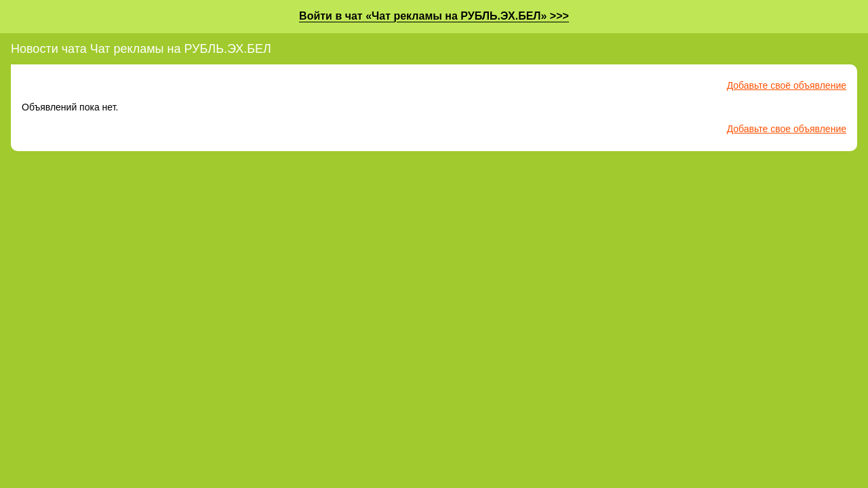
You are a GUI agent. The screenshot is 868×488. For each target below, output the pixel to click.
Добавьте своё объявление (787, 85)
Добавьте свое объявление (787, 129)
